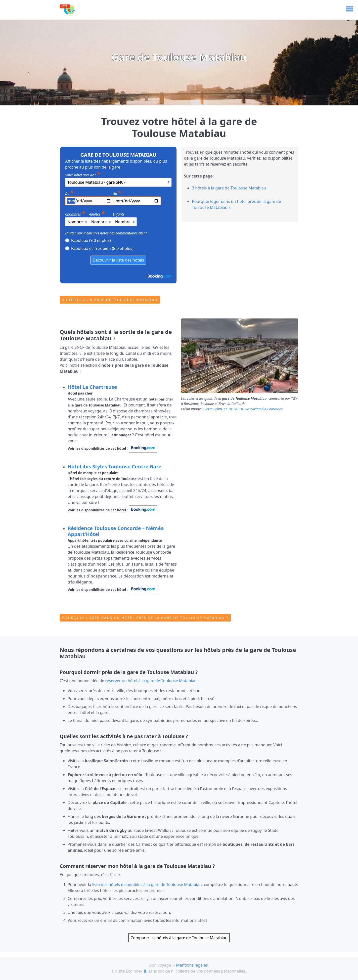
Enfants (119, 214)
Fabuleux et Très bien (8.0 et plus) (99, 248)
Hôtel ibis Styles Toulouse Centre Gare (114, 467)
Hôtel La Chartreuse (92, 387)
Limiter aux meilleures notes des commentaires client (106, 233)
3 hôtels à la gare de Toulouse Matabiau (229, 188)
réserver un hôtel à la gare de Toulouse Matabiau (151, 681)
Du (69, 193)
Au (117, 193)
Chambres (75, 213)
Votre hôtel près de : (83, 174)
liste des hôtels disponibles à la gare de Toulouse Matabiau (147, 885)
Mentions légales (192, 965)
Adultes (97, 213)
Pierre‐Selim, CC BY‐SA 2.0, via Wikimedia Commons (243, 409)
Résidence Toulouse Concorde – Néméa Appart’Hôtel (116, 531)
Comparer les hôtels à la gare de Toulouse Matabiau (179, 938)
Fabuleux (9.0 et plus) (88, 240)
